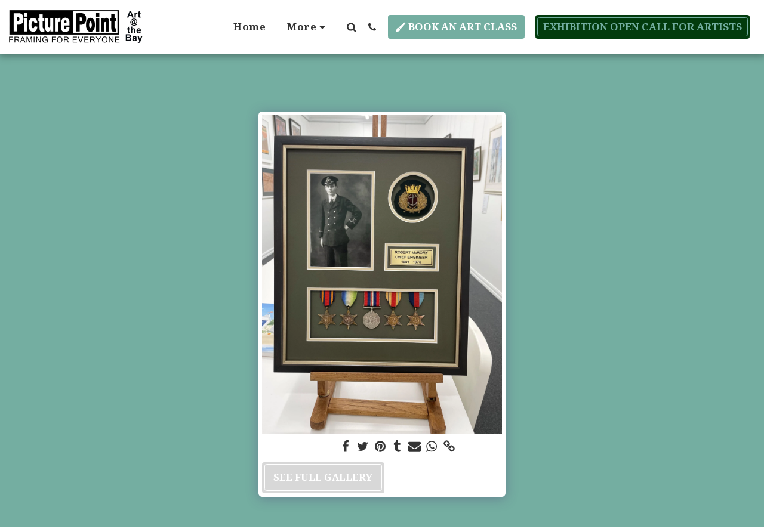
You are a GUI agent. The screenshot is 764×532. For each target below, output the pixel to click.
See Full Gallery (323, 477)
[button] (351, 27)
